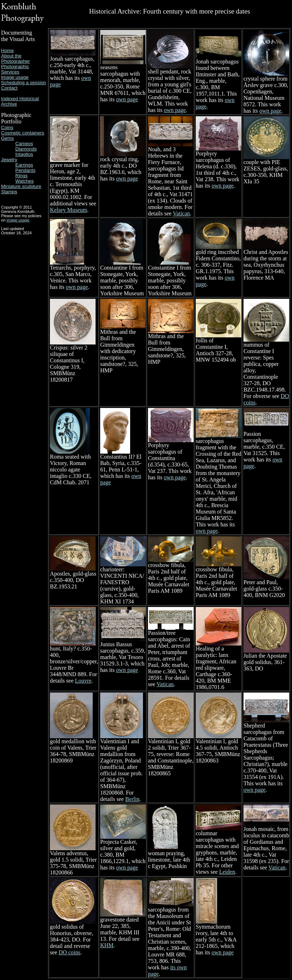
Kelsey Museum (68, 210)
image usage (18, 220)
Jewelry (9, 160)
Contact (9, 88)
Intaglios (24, 154)
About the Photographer (16, 58)
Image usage (15, 77)
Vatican (181, 213)
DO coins (70, 952)
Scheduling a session (24, 83)
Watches (24, 181)
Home (7, 50)
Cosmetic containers (23, 133)
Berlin (132, 799)
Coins (7, 127)
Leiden (227, 872)
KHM (107, 945)
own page (127, 99)
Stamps (9, 192)
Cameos (24, 144)
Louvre (83, 681)
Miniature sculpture (21, 186)
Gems (7, 138)
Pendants (25, 170)
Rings (21, 176)
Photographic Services (15, 69)
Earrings (24, 165)
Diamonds (26, 149)
